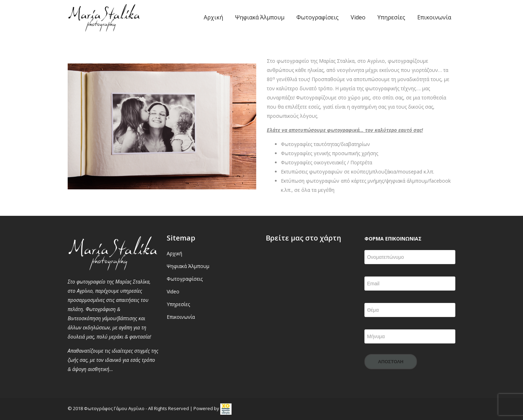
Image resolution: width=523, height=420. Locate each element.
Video (358, 17)
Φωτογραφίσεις (318, 17)
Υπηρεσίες (391, 17)
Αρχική (213, 17)
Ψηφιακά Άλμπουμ (260, 17)
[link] (226, 408)
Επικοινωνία (434, 17)
